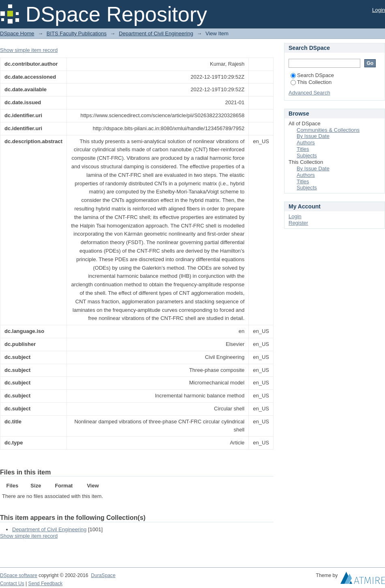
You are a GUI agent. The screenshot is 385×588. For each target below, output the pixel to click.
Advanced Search (309, 93)
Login (379, 10)
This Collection (311, 82)
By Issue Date (313, 136)
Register (298, 223)
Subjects (307, 156)
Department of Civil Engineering (156, 33)
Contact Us (12, 584)
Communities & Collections (328, 130)
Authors (306, 143)
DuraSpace (103, 575)
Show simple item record (29, 50)
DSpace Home (17, 33)
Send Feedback (46, 584)
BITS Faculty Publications (77, 33)
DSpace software (19, 575)
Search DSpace (312, 75)
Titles (303, 149)
